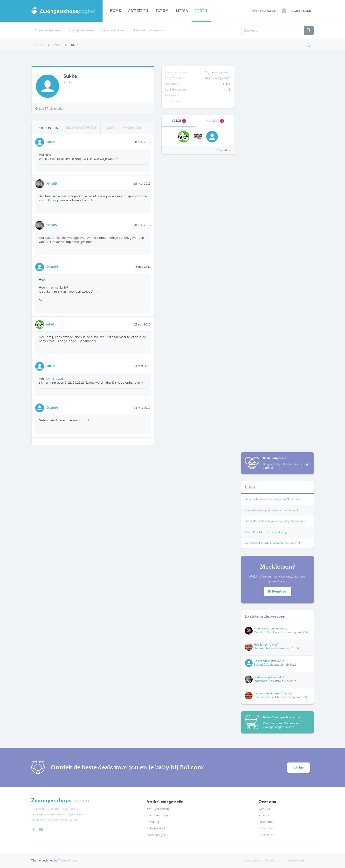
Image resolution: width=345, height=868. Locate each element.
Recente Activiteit (114, 30)
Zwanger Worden (159, 809)
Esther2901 (261, 665)
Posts (109, 128)
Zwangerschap (157, 815)
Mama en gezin (157, 835)
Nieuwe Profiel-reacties (149, 30)
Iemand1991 (262, 681)
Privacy (264, 815)
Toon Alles (224, 150)
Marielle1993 (262, 632)
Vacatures (266, 828)
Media (182, 11)
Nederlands (297, 861)
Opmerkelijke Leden (48, 30)
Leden (201, 11)
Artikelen (138, 11)
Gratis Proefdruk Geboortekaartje (266, 532)
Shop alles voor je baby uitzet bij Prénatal (271, 510)
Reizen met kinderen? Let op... (274, 693)
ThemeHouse (67, 861)
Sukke (51, 142)
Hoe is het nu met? (266, 645)
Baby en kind (156, 828)
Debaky (259, 648)
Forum (162, 11)
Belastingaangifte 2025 (269, 661)
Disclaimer (266, 822)
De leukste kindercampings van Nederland (273, 499)
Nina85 (52, 184)
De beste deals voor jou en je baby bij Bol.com (275, 521)
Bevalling (153, 822)
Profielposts (47, 128)
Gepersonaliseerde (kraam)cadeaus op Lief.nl (274, 543)
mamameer (261, 697)
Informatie (132, 128)
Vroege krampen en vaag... (271, 628)
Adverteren (266, 835)
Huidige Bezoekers (82, 30)
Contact (264, 809)
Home (115, 11)
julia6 (50, 324)
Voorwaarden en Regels (259, 861)
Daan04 (52, 267)
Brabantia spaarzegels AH (270, 677)
